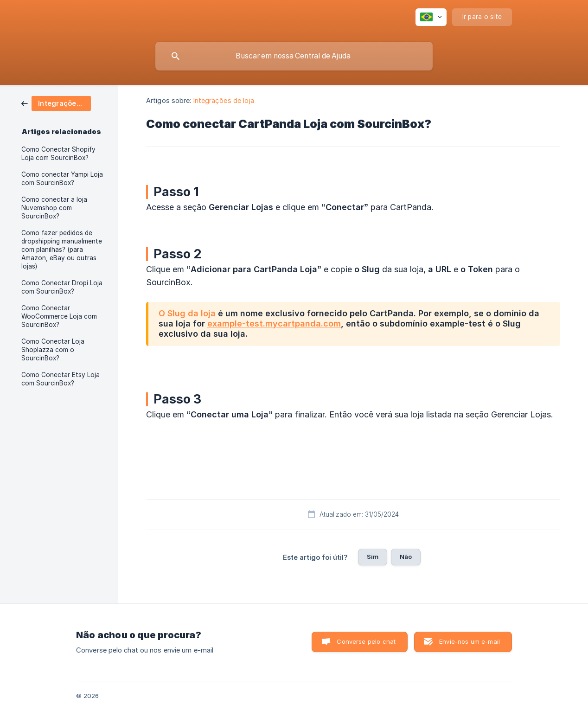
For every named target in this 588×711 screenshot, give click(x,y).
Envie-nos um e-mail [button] (470, 641)
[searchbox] (294, 56)
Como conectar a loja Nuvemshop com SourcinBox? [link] (54, 208)
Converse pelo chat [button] (366, 641)
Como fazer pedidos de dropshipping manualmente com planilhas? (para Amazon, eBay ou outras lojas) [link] (62, 250)
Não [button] (406, 557)
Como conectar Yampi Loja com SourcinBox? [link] (62, 179)
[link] (56, 103)
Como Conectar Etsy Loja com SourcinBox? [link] (61, 379)
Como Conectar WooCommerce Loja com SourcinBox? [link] (59, 316)
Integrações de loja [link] (224, 100)
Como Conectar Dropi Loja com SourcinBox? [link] (62, 287)
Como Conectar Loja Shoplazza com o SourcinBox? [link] (53, 350)
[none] (431, 17)
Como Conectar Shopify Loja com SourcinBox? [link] (58, 154)
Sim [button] (373, 557)
